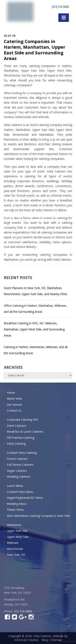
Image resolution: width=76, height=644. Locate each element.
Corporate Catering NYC (23, 420)
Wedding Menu (17, 504)
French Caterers (17, 459)
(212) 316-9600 (60, 7)
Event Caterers (17, 426)
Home (11, 393)
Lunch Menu (15, 486)
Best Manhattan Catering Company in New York (38, 516)
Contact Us (14, 410)
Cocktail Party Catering (22, 453)
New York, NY (16, 555)
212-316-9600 (23, 611)
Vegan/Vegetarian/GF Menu (25, 498)
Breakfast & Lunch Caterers (25, 432)
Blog (45, 640)
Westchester (15, 549)
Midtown (13, 543)
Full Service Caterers (20, 465)
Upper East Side (17, 531)
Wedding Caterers (19, 477)
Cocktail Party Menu (20, 492)
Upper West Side (18, 537)
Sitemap (56, 640)
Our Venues (14, 405)
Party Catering (16, 443)
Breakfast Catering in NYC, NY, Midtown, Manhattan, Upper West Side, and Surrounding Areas (34, 329)
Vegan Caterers (17, 471)
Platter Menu (15, 510)
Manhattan (14, 525)
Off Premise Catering (21, 438)
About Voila (14, 398)
